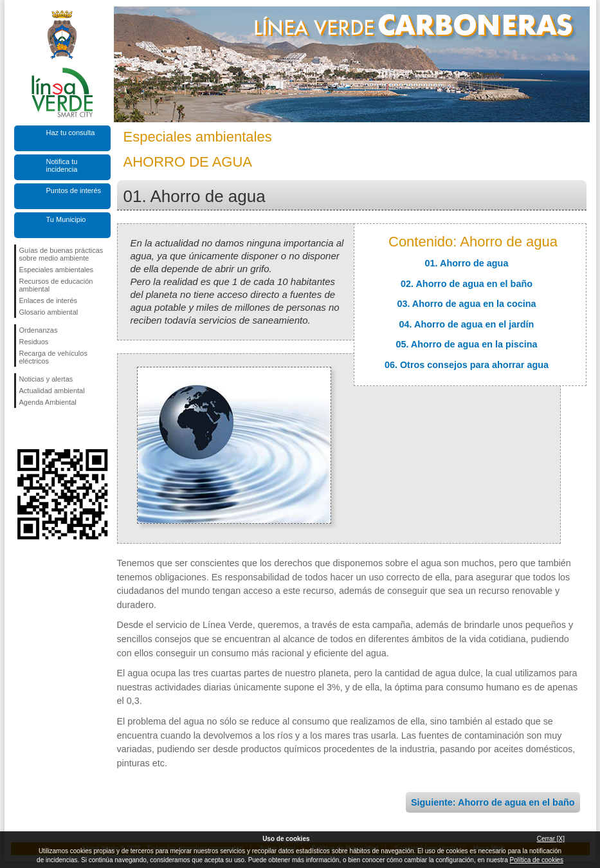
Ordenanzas (39, 330)
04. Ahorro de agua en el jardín (467, 324)
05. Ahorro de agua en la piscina (466, 344)
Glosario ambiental (49, 312)
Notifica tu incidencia (62, 165)
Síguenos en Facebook (22, 429)
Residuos (34, 342)
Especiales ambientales (57, 270)
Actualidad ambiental (52, 391)
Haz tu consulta (71, 133)
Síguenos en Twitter (43, 429)
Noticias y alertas (46, 379)
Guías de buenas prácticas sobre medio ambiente (61, 254)
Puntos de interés (74, 190)
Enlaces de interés (49, 300)
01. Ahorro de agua (467, 263)
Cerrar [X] (551, 839)
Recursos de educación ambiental (56, 285)
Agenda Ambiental (48, 402)
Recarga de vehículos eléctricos (53, 357)
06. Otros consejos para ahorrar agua (467, 365)
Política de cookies (537, 860)
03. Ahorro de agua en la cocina (466, 304)
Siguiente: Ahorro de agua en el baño (493, 802)
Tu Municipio (66, 219)
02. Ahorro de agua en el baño (467, 284)
